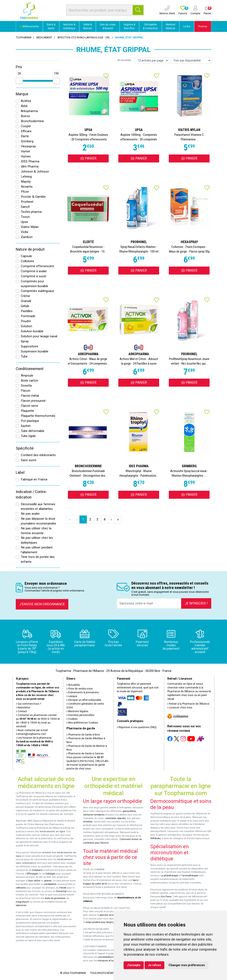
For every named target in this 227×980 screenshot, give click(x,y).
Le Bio (187, 26)
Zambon (27, 237)
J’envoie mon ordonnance (42, 604)
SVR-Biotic (156, 838)
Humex (26, 156)
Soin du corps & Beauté (108, 26)
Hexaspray (28, 146)
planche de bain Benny (112, 915)
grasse (48, 881)
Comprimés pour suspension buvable (34, 284)
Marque (22, 94)
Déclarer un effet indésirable (84, 700)
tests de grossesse (55, 898)
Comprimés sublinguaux (38, 291)
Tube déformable (33, 431)
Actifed (26, 101)
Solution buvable (32, 331)
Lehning (26, 177)
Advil (24, 106)
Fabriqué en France (34, 479)
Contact (21, 711)
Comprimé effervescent (37, 266)
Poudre (26, 321)
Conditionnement (30, 369)
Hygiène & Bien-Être (129, 26)
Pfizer (25, 192)
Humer (26, 151)
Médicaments (29, 26)
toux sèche (34, 881)
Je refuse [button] (154, 965)
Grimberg (27, 141)
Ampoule (27, 376)
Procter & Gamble (33, 197)
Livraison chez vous (180, 708)
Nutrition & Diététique (69, 26)
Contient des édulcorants (38, 455)
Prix (19, 67)
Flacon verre (29, 406)
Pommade (28, 316)
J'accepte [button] (134, 965)
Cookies (72, 719)
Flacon (26, 391)
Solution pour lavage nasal (39, 336)
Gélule (25, 306)
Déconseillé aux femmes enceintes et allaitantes (38, 507)
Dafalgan (51, 874)
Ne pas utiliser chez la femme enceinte (36, 531)
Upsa (24, 222)
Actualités (73, 685)
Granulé (26, 301)
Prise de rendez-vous (80, 689)
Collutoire (27, 261)
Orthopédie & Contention (150, 26)
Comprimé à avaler (34, 271)
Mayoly (26, 182)
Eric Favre (166, 897)
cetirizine (21, 888)
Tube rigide (28, 436)
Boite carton (29, 381)
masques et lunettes (109, 961)
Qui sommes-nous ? (28, 704)
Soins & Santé (51, 26)
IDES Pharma (30, 161)
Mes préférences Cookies (82, 723)
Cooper (26, 126)
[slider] (19, 81)
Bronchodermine (32, 121)
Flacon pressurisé (33, 401)
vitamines (21, 905)
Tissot (25, 217)
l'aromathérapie (190, 876)
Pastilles (27, 311)
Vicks (25, 232)
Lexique (72, 696)
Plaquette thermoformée (38, 416)
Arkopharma (29, 111)
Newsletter (23, 708)
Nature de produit (30, 249)
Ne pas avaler (30, 514)
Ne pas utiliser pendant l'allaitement (37, 550)
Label (20, 472)
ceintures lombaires (94, 815)
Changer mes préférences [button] (187, 965)
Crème (25, 296)
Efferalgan (33, 874)
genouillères (129, 811)
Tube (24, 356)
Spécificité (25, 448)
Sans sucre (29, 460)
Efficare (26, 131)
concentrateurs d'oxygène (112, 957)
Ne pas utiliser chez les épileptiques (37, 540)
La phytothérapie (170, 876)
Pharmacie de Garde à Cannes (85, 754)
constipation (50, 884)
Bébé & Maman (88, 26)
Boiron (25, 116)
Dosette (26, 386)
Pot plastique (30, 421)
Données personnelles (80, 715)
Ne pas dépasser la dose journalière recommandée (38, 521)
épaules (121, 818)
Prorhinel (27, 202)
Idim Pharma (30, 166)
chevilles (88, 822)
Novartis (27, 187)
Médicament (44, 38)
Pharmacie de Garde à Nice (83, 735)
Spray (25, 341)
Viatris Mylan (30, 227)
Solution (26, 326)
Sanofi (25, 207)
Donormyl (61, 891)
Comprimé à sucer (34, 276)
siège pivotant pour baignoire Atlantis (105, 922)
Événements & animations (83, 692)
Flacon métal (30, 396)
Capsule (26, 256)
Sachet (26, 426)
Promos (203, 26)
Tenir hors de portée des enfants (38, 559)
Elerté (25, 136)
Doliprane (37, 870)
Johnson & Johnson (35, 171)
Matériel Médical (171, 26)
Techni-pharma (31, 212)
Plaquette (27, 411)
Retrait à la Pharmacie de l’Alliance (188, 704)
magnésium (22, 902)
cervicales (111, 818)
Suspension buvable (35, 351)
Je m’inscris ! (196, 603)
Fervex (63, 888)
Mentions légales (77, 711)
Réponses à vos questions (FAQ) (137, 727)
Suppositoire (30, 346)
